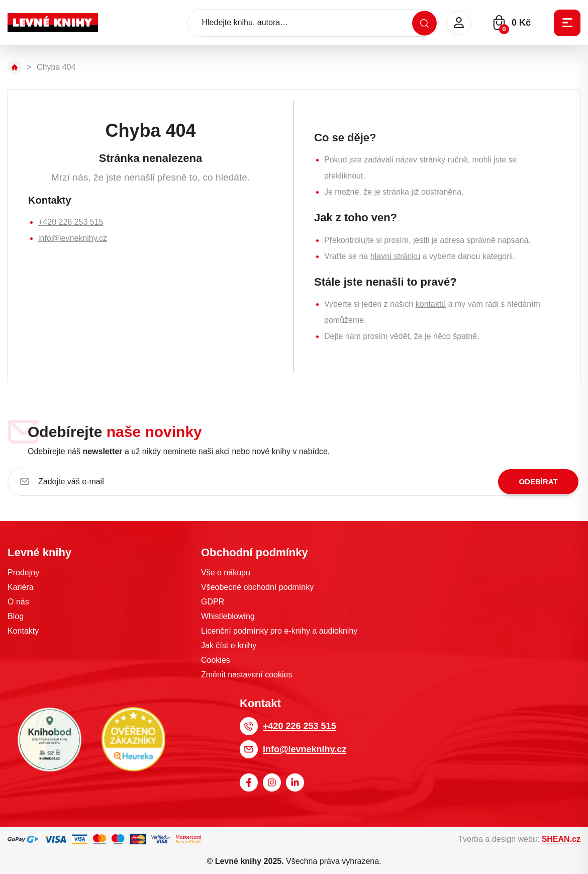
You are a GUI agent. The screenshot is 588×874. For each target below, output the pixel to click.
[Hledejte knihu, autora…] (313, 23)
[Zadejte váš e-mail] (294, 482)
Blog (16, 616)
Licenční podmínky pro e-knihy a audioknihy (279, 631)
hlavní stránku (396, 256)
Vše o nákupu (226, 573)
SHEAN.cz (561, 839)
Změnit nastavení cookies (247, 675)
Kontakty (23, 631)
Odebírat (538, 482)
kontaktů (431, 304)
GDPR (213, 602)
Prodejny (23, 573)
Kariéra (21, 587)
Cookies (216, 660)
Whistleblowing (228, 616)
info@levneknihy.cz (73, 238)
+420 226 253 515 (71, 222)
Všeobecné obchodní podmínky (257, 587)
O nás (18, 602)
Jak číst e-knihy (229, 645)
